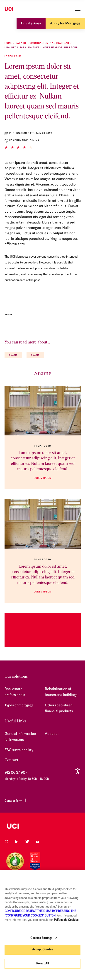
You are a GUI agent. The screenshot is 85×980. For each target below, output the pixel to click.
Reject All (42, 964)
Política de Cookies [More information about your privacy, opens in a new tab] (66, 920)
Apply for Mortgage (65, 24)
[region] (42, 925)
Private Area (31, 24)
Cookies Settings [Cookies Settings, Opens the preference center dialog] (41, 938)
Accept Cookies (42, 950)
